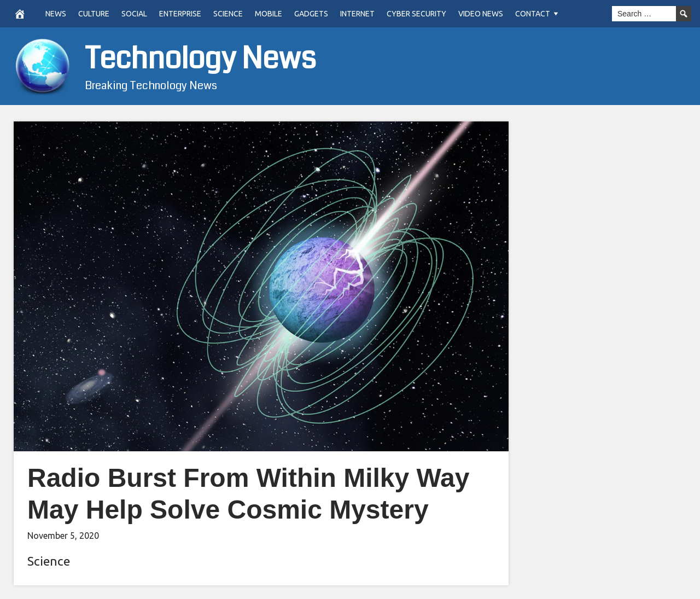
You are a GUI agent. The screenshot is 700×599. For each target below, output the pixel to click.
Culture (94, 14)
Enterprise (180, 14)
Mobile (269, 14)
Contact (533, 14)
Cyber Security (416, 14)
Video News (481, 14)
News (56, 14)
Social (134, 14)
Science (228, 14)
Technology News (200, 59)
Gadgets (311, 14)
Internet (357, 14)
